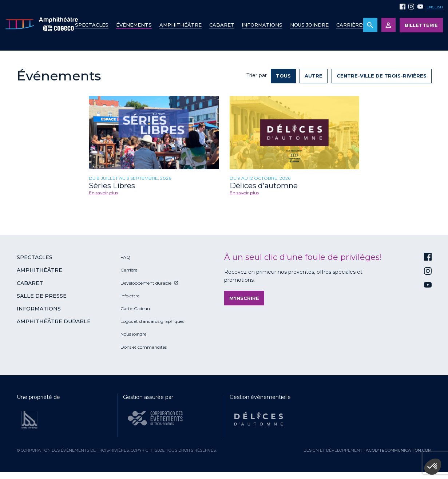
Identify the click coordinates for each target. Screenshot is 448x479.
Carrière (129, 270)
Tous (283, 76)
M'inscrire (244, 298)
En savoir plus (103, 193)
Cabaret (222, 25)
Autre (314, 76)
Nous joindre (309, 25)
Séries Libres (112, 186)
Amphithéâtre (181, 25)
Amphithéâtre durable (54, 321)
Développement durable (146, 283)
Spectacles (92, 25)
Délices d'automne (264, 186)
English (435, 7)
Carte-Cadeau (135, 308)
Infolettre (130, 296)
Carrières (351, 25)
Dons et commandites (144, 347)
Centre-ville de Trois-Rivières (382, 76)
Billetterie (421, 25)
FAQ (125, 257)
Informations (39, 309)
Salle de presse (42, 296)
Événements (134, 25)
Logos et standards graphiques (152, 321)
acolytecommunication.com (399, 450)
